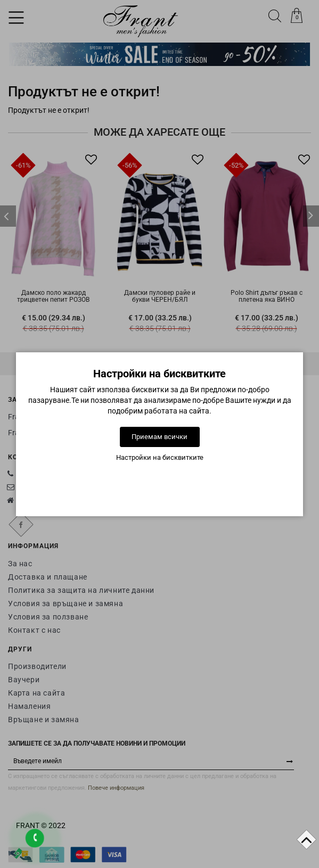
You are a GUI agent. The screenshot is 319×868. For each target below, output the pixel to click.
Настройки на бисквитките (160, 457)
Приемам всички (159, 437)
